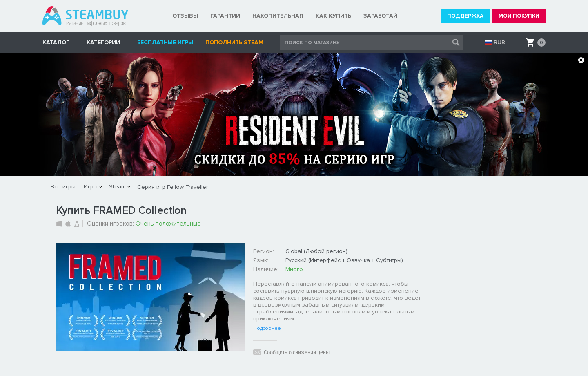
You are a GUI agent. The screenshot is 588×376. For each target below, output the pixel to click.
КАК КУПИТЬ (333, 16)
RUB (499, 43)
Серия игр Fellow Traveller (173, 187)
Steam (117, 187)
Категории (103, 42)
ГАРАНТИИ (225, 16)
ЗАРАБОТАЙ (380, 16)
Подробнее (267, 329)
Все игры (63, 187)
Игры (91, 187)
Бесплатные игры (165, 42)
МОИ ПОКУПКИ (519, 16)
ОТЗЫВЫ (185, 16)
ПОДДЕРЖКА (465, 16)
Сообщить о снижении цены (297, 352)
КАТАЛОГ (56, 42)
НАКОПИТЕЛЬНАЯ (278, 16)
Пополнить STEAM (234, 42)
